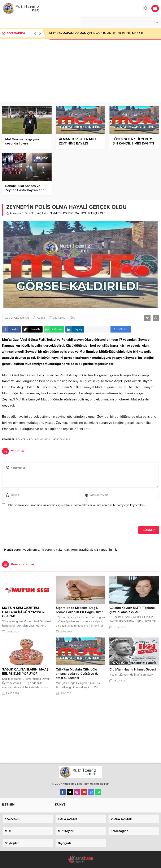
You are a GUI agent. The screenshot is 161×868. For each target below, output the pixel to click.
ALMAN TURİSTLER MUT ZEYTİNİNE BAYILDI (78, 141)
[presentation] (31, 517)
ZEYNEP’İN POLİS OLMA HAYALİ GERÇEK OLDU (43, 439)
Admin (41, 318)
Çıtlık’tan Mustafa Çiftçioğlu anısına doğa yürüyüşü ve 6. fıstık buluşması (77, 674)
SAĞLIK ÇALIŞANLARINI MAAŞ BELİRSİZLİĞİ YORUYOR (25, 672)
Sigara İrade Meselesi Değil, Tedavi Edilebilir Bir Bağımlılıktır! (80, 610)
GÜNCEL (30, 213)
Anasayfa (14, 213)
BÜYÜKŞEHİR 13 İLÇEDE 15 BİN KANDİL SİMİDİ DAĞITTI (133, 141)
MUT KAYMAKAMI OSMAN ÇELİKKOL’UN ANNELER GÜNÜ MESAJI (96, 33)
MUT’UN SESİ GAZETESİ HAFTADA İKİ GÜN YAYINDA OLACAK (23, 612)
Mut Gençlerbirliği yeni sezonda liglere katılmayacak (22, 143)
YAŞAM (41, 213)
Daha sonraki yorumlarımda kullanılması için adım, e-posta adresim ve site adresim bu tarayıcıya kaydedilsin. (76, 505)
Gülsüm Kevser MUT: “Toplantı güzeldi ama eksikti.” (132, 610)
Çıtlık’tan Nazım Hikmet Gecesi (133, 669)
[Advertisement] (80, 70)
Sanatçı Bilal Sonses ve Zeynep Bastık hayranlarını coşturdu (25, 190)
